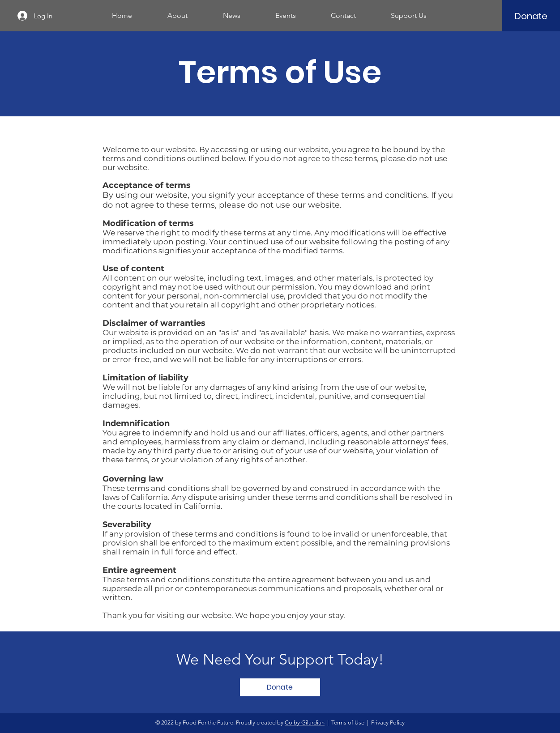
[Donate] (531, 16)
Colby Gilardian (305, 722)
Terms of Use (348, 722)
